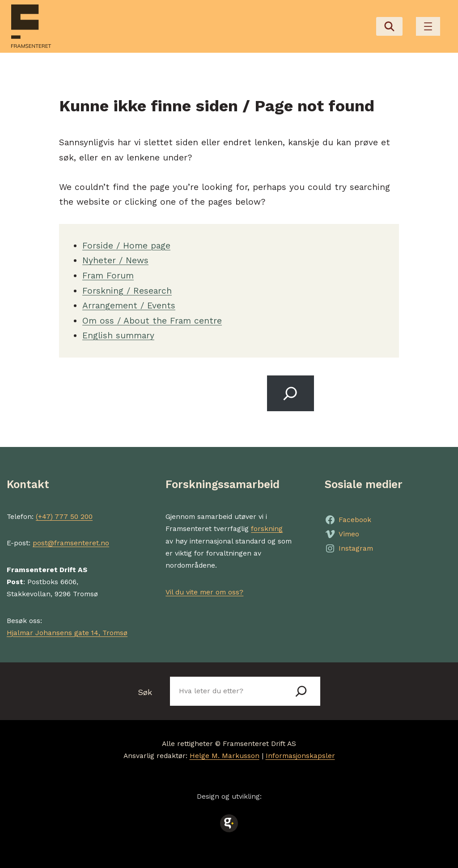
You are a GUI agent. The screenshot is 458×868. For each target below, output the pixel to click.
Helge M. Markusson (225, 756)
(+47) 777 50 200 (64, 517)
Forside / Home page (126, 246)
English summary (118, 335)
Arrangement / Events (129, 305)
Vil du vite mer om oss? (204, 592)
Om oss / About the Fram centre (152, 321)
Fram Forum (108, 276)
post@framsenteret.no (71, 543)
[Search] (290, 393)
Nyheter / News (115, 260)
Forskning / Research (127, 291)
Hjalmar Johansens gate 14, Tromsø (67, 633)
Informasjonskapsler (300, 756)
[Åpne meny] (428, 26)
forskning (267, 529)
